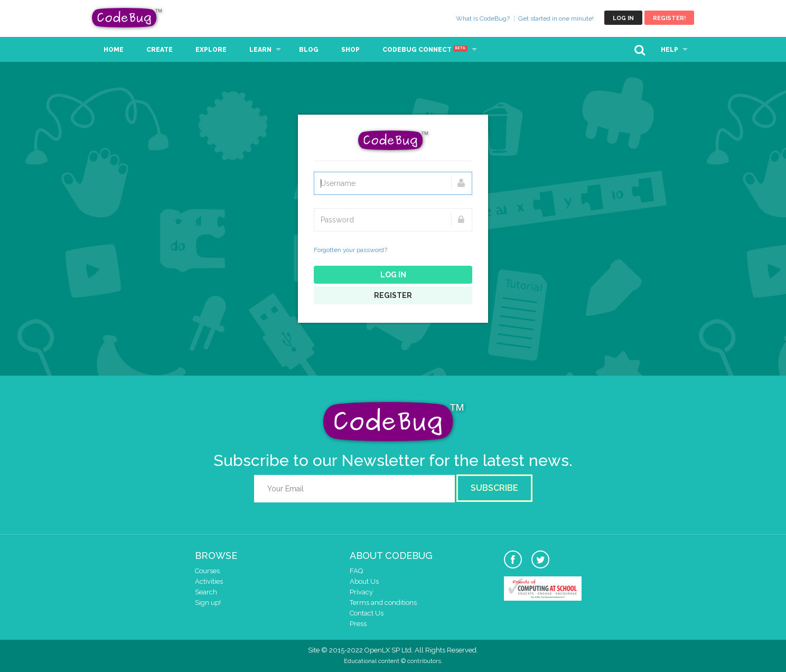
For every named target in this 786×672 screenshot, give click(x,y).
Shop (350, 50)
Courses (207, 571)
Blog (309, 50)
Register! (669, 18)
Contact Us (367, 613)
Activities (209, 581)
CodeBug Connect (425, 50)
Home (114, 50)
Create (160, 50)
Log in (623, 18)
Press (358, 624)
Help (670, 50)
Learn (260, 50)
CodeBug (127, 18)
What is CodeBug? (483, 18)
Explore (211, 50)
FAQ (356, 571)
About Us (364, 581)
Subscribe (494, 488)
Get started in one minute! (556, 18)
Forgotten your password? (350, 250)
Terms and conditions (383, 603)
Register (393, 295)
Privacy (361, 592)
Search (206, 592)
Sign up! (208, 603)
